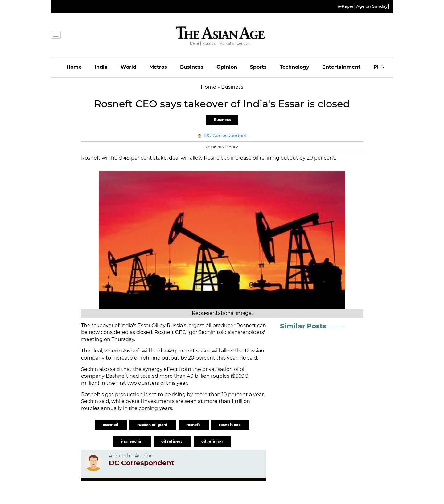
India (101, 67)
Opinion (227, 67)
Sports (258, 67)
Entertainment (341, 67)
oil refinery (172, 441)
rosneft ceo (230, 425)
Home (74, 67)
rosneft (194, 425)
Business (192, 67)
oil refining (212, 441)
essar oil (111, 425)
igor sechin (132, 441)
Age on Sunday (372, 6)
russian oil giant (153, 425)
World (128, 67)
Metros (158, 67)
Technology (294, 67)
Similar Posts (303, 326)
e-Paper (346, 6)
